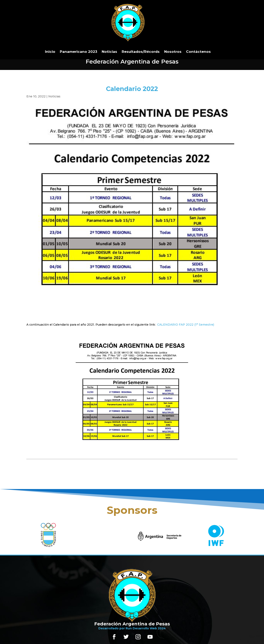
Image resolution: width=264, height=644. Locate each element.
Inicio (50, 52)
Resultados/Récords (141, 52)
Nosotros (173, 52)
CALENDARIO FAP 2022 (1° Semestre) (186, 325)
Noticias (109, 52)
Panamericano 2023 (78, 52)
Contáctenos (198, 52)
